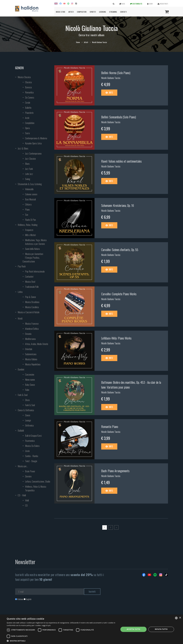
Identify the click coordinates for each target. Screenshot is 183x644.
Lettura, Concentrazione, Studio (38, 481)
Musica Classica (24, 77)
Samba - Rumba (32, 456)
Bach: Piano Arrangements (115, 471)
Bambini (21, 369)
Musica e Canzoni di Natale (29, 312)
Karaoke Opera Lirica (33, 143)
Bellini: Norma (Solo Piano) (116, 73)
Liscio (27, 451)
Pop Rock (22, 266)
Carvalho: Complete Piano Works (119, 294)
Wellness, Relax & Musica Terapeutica (36, 488)
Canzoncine (30, 374)
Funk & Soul (23, 395)
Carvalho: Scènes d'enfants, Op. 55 (120, 250)
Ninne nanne (30, 380)
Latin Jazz (29, 174)
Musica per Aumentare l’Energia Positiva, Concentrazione (33, 258)
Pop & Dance (30, 297)
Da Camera (30, 97)
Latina (20, 292)
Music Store (61, 12)
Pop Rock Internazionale (35, 271)
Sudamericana (31, 354)
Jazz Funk (29, 169)
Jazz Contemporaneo (33, 153)
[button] (61, 641)
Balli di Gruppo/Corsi (33, 436)
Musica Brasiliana (32, 302)
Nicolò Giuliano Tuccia (111, 78)
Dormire (28, 476)
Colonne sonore (31, 194)
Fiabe (27, 390)
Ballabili (21, 430)
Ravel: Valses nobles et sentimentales (121, 161)
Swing (28, 179)
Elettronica (29, 425)
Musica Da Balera (32, 446)
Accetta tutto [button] (133, 629)
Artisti (71, 12)
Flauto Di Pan (30, 220)
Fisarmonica (30, 441)
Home (78, 42)
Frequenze (29, 230)
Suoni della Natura (32, 249)
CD (26, 505)
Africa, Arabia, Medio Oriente (37, 344)
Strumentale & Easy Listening (30, 184)
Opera (27, 128)
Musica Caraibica (32, 307)
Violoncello (29, 189)
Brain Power (30, 471)
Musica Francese (32, 324)
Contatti (123, 12)
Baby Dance (30, 385)
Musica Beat (30, 282)
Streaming (113, 12)
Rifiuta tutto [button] (161, 629)
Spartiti (93, 12)
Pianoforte (29, 113)
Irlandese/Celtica (32, 329)
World (20, 318)
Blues (27, 164)
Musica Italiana (31, 359)
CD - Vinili (22, 495)
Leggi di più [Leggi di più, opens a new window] (46, 625)
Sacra (27, 133)
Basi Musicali (30, 199)
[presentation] (36, 611)
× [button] (180, 618)
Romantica (29, 92)
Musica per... (23, 466)
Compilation (30, 123)
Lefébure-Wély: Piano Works (116, 338)
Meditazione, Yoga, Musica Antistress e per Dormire (36, 242)
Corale (28, 103)
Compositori (82, 12)
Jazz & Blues (23, 148)
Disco (27, 400)
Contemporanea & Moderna (36, 138)
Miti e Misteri (30, 235)
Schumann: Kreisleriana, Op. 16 (118, 205)
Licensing (102, 12)
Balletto (28, 108)
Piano (27, 209)
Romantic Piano (110, 426)
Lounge (28, 420)
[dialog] (91, 629)
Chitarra (28, 204)
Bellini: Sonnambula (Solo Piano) (119, 117)
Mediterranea (30, 339)
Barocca (28, 87)
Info (109, 92)
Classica (28, 82)
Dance (28, 415)
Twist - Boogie (31, 461)
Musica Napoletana (33, 364)
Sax (27, 215)
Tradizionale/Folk (32, 287)
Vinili (27, 500)
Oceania (28, 334)
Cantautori (29, 276)
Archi (27, 118)
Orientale (29, 349)
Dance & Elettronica (26, 410)
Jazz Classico (30, 159)
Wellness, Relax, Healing (28, 225)
